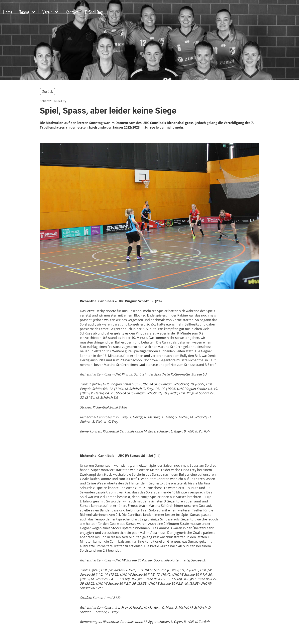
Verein (50, 12)
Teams (27, 12)
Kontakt (72, 12)
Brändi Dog (94, 12)
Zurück (48, 92)
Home (8, 12)
